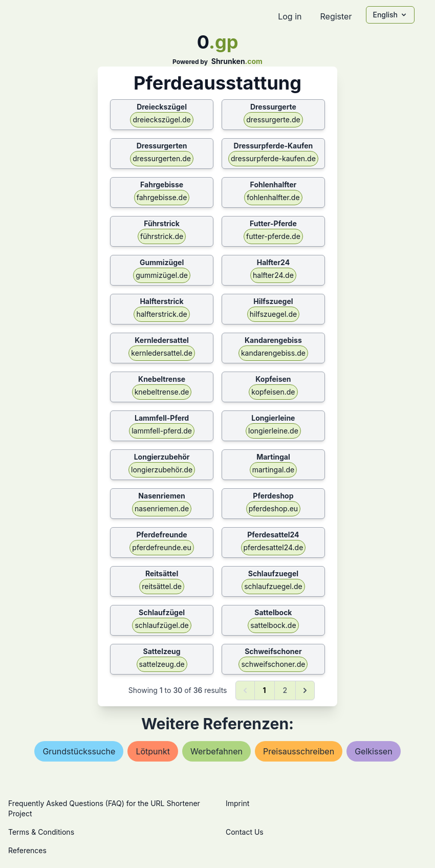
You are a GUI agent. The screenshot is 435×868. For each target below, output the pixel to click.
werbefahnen (216, 751)
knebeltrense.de (162, 392)
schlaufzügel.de (161, 625)
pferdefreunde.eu (161, 547)
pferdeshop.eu (273, 508)
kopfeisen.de (273, 392)
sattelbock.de (273, 625)
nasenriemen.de (162, 508)
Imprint (237, 803)
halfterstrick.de (161, 314)
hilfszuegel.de (273, 314)
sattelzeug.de (162, 664)
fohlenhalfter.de (273, 197)
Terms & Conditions (41, 832)
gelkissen (373, 751)
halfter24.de (273, 275)
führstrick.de (162, 236)
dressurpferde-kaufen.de (273, 158)
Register (336, 16)
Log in (290, 16)
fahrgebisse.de (162, 197)
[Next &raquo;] (305, 690)
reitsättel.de (162, 586)
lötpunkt (153, 751)
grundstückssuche (79, 751)
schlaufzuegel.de (273, 586)
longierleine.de (273, 431)
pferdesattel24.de (274, 547)
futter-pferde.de (273, 236)
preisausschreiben (299, 751)
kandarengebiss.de (273, 353)
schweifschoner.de (273, 664)
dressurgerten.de (162, 158)
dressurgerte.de (273, 120)
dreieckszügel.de (161, 120)
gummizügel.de (162, 275)
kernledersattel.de (161, 353)
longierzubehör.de (162, 470)
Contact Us (245, 832)
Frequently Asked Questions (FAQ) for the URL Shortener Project (104, 808)
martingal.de (273, 470)
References (27, 850)
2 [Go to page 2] (285, 690)
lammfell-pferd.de (162, 431)
